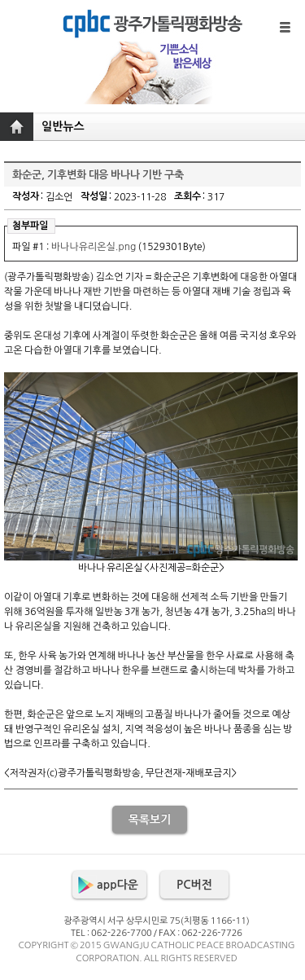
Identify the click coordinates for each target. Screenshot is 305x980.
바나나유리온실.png (94, 247)
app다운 (118, 885)
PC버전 (194, 885)
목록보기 (150, 820)
